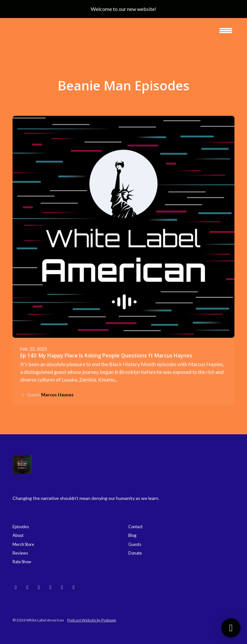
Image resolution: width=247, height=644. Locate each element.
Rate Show (22, 562)
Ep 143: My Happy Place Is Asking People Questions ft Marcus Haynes (106, 355)
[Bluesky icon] (16, 587)
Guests (135, 544)
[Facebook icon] (62, 587)
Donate (135, 553)
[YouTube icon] (39, 587)
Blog (132, 535)
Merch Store (23, 544)
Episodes (21, 527)
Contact (135, 527)
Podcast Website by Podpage (92, 620)
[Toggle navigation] (226, 33)
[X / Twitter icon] (74, 587)
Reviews (20, 553)
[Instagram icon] (27, 587)
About (18, 535)
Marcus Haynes (57, 395)
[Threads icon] (50, 587)
